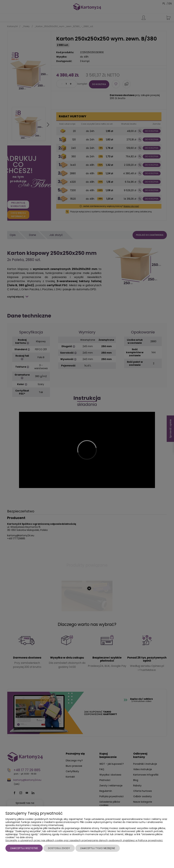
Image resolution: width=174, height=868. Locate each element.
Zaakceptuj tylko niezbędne (98, 848)
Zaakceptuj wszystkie (24, 848)
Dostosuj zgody (59, 848)
